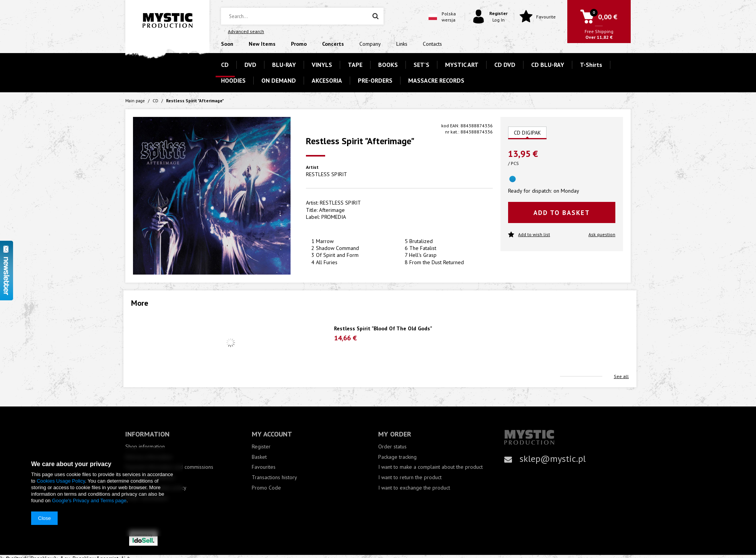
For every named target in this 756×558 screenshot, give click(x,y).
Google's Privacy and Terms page (89, 501)
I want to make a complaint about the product (430, 467)
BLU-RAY (284, 65)
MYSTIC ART (462, 65)
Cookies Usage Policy (61, 481)
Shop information (145, 447)
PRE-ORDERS (375, 80)
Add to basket (562, 213)
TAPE (355, 65)
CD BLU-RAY (548, 65)
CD (225, 65)
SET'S (421, 65)
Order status (392, 447)
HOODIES (233, 80)
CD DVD (505, 65)
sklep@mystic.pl (553, 459)
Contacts (432, 44)
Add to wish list (529, 235)
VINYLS (322, 65)
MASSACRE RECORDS (436, 80)
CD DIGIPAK (527, 133)
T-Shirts (591, 65)
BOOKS (388, 65)
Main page (135, 101)
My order (395, 434)
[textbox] (302, 16)
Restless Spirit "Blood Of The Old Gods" (383, 329)
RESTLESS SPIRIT (326, 174)
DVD (250, 65)
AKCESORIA (327, 80)
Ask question (602, 234)
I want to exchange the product (414, 488)
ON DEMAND (279, 80)
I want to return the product (410, 477)
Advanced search (246, 31)
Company (370, 44)
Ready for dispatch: (530, 191)
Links (402, 44)
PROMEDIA (334, 217)
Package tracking (397, 457)
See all (621, 376)
